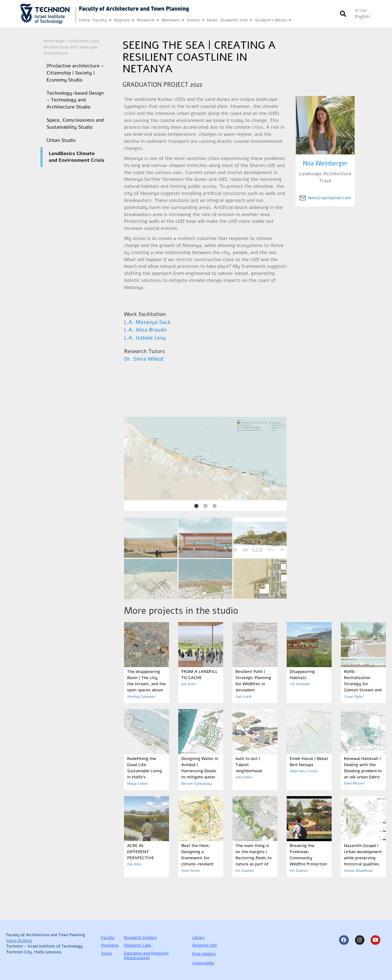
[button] (343, 14)
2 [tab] (205, 506)
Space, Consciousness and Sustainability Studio (75, 124)
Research (148, 20)
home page (54, 41)
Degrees (124, 20)
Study (107, 953)
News (212, 20)
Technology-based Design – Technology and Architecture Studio (75, 100)
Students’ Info (236, 20)
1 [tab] (196, 506)
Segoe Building (19, 941)
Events (196, 20)
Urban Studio (61, 140)
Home (84, 20)
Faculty (102, 20)
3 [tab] (215, 506)
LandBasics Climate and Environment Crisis (77, 157)
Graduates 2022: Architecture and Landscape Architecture (72, 47)
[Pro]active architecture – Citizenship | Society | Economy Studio (75, 73)
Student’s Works (273, 20)
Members (173, 20)
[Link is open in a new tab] (48, 14)
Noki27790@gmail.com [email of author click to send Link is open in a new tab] (329, 198)
